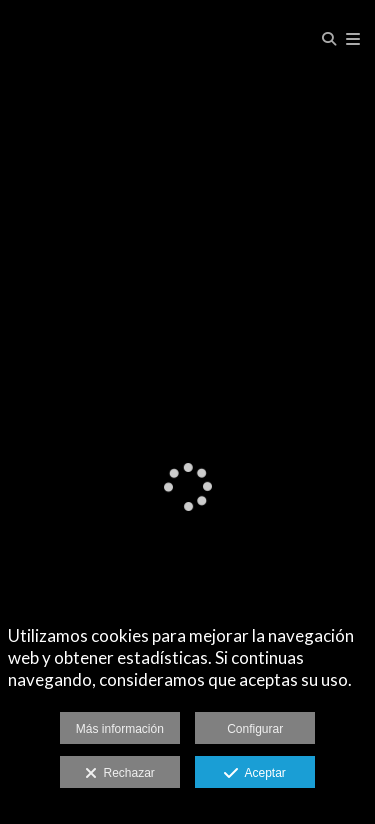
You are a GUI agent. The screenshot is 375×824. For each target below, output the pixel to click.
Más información (120, 729)
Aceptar (254, 774)
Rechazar (120, 774)
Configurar (255, 729)
